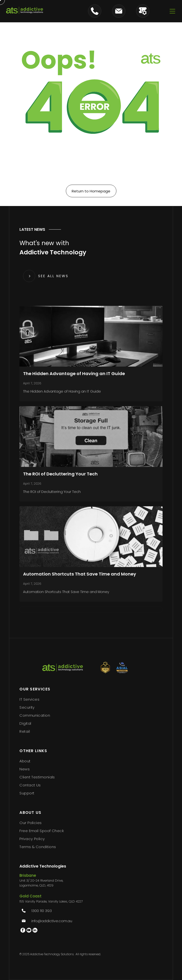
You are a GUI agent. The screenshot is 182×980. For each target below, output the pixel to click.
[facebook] (23, 931)
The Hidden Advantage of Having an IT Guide (74, 374)
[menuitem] (91, 699)
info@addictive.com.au (52, 921)
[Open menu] (172, 11)
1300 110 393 (42, 911)
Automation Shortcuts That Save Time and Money (80, 574)
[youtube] (29, 931)
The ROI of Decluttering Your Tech (60, 474)
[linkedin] (35, 931)
